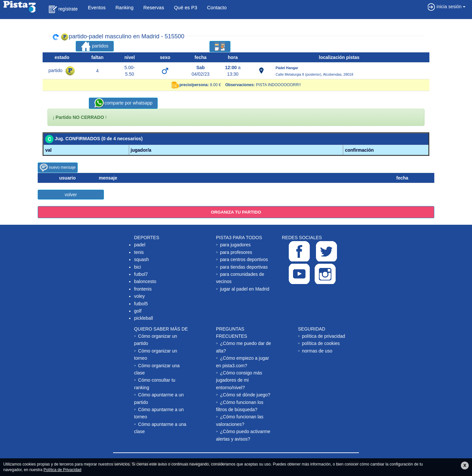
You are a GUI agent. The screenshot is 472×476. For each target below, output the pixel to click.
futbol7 (141, 274)
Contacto (217, 7)
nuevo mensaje (58, 168)
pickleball (144, 318)
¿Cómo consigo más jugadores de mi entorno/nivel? (239, 380)
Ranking (124, 7)
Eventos (97, 7)
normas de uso (317, 351)
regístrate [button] (63, 9)
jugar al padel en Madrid (245, 289)
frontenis (143, 289)
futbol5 (141, 304)
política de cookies (321, 343)
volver (71, 195)
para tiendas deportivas (244, 267)
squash (141, 259)
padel (140, 245)
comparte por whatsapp (123, 103)
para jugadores (235, 245)
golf (138, 311)
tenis (139, 252)
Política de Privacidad (62, 470)
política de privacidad (324, 336)
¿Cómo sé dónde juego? (245, 395)
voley (139, 296)
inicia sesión (446, 7)
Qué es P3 (186, 7)
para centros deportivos (244, 259)
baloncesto (145, 281)
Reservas (154, 7)
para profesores (236, 252)
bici (138, 267)
